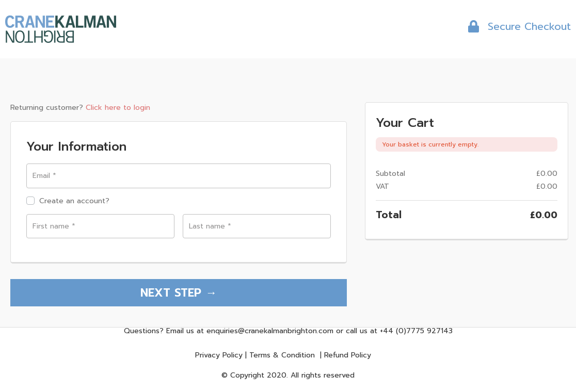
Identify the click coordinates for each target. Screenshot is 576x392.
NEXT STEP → (179, 293)
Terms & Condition (282, 357)
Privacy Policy (219, 357)
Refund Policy (348, 357)
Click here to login (118, 108)
